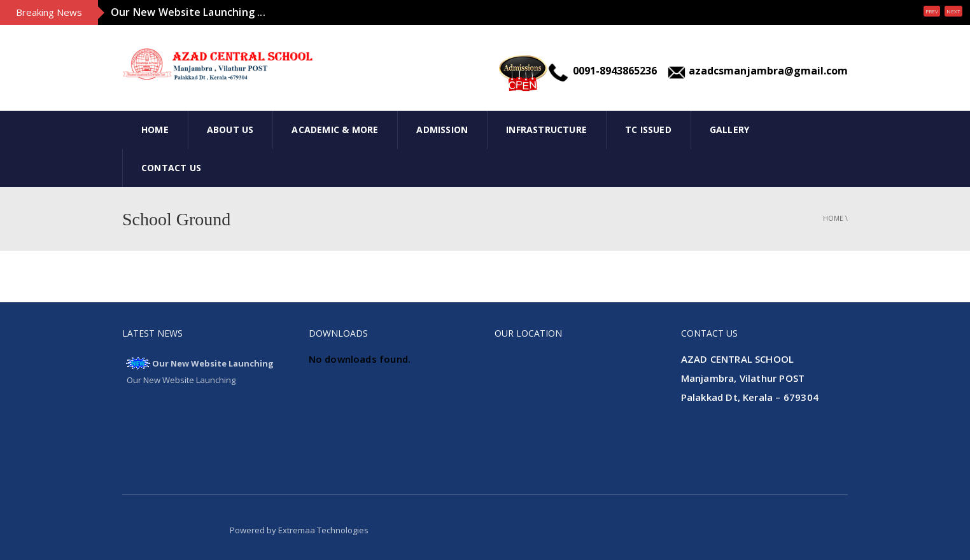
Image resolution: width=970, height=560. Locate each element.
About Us (230, 129)
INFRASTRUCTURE (546, 129)
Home (155, 129)
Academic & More (335, 129)
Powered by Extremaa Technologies (299, 530)
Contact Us (171, 168)
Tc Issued (648, 129)
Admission (442, 129)
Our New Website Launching (213, 363)
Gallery (729, 129)
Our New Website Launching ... (188, 12)
